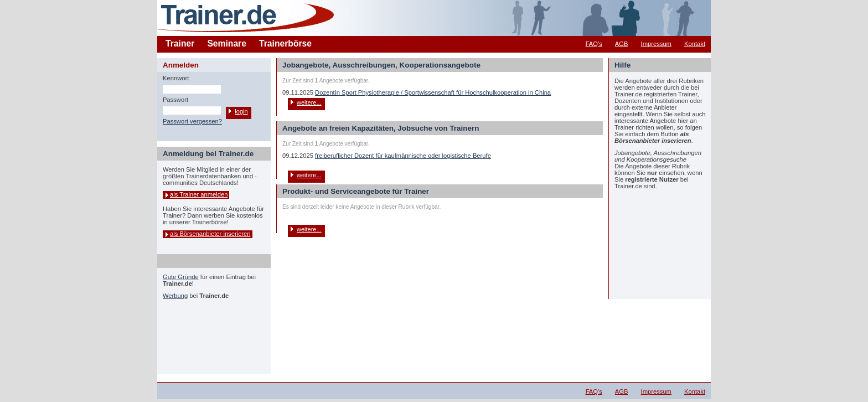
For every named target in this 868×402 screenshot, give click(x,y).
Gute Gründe (181, 277)
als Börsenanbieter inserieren (210, 234)
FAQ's (594, 44)
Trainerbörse (285, 43)
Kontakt (695, 44)
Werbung (175, 296)
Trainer (180, 43)
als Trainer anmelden (199, 194)
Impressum (656, 44)
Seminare (227, 43)
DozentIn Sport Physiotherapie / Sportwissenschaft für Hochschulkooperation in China (433, 92)
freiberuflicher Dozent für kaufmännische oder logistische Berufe (403, 156)
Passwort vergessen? (192, 121)
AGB (622, 44)
